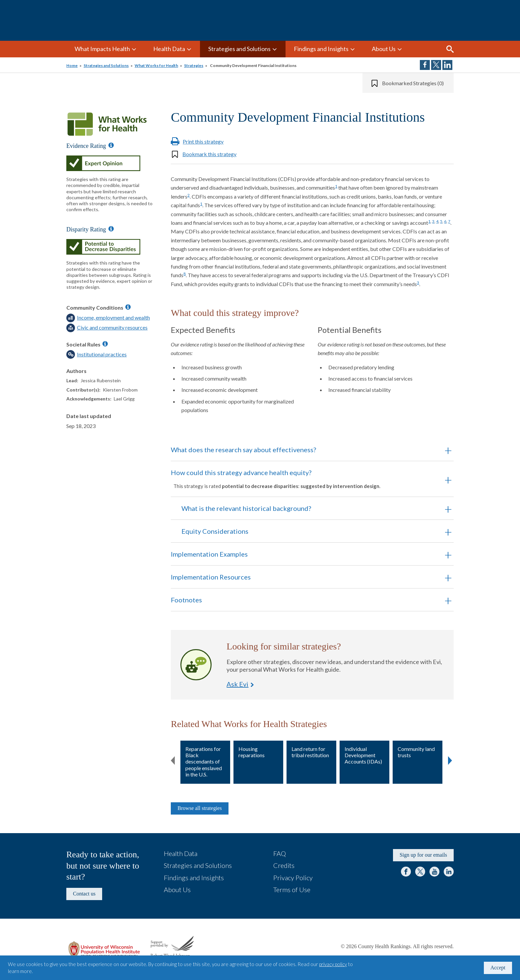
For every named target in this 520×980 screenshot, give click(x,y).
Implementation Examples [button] (209, 554)
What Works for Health (156, 65)
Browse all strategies (199, 808)
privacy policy (333, 964)
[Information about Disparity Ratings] (111, 229)
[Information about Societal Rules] (105, 344)
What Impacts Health (102, 49)
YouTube (434, 872)
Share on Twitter (436, 65)
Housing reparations (252, 752)
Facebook (406, 872)
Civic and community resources (112, 327)
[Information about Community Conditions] (128, 307)
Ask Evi (196, 665)
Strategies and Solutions (239, 49)
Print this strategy (203, 141)
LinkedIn (449, 872)
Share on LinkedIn (447, 65)
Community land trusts (416, 752)
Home (72, 65)
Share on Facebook (425, 65)
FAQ (280, 853)
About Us (384, 49)
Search (450, 49)
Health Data (169, 49)
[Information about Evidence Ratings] (111, 145)
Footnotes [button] (186, 600)
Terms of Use (292, 889)
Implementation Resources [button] (211, 577)
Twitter (420, 872)
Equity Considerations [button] (215, 531)
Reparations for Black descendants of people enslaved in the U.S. (204, 762)
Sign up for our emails (423, 855)
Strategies (194, 65)
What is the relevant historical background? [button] (246, 508)
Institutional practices (102, 354)
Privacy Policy (293, 878)
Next (450, 759)
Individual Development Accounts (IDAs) (363, 755)
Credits (284, 865)
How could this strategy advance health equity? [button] (303, 479)
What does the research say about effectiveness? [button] (243, 450)
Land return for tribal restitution (310, 752)
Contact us (84, 894)
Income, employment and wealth (113, 317)
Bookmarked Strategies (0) (413, 83)
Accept (498, 968)
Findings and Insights (321, 49)
